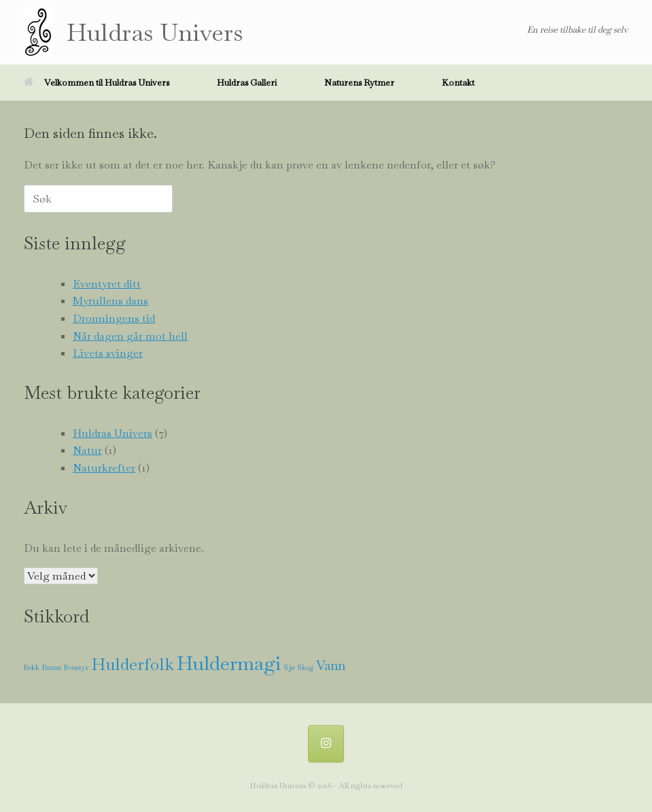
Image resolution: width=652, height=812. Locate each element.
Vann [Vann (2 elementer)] (331, 666)
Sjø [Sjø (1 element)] (289, 667)
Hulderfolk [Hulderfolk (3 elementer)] (133, 664)
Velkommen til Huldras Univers (97, 83)
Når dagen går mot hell (130, 336)
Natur (87, 450)
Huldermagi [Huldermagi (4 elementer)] (229, 663)
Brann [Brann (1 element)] (52, 667)
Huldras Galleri (247, 83)
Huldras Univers (113, 433)
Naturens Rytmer (359, 83)
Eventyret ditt (107, 284)
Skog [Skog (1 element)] (305, 667)
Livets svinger (108, 353)
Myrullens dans (110, 301)
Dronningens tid (114, 318)
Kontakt (458, 83)
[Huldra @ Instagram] (326, 744)
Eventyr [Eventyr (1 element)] (76, 667)
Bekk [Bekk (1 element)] (32, 667)
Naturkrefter (104, 468)
